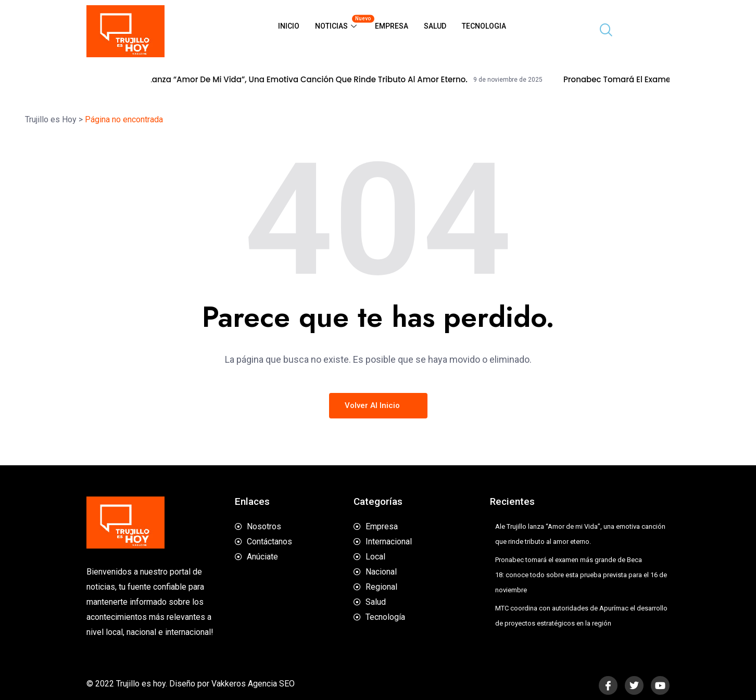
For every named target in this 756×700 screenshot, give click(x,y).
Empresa (392, 26)
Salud (435, 26)
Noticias (341, 22)
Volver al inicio (378, 405)
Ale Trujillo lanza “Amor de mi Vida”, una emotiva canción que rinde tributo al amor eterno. (300, 80)
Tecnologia (484, 26)
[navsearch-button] (602, 31)
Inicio (289, 26)
